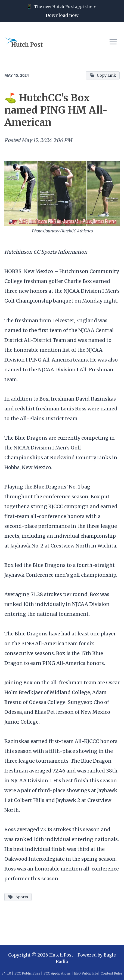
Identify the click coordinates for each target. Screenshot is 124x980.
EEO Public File (86, 973)
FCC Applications (57, 973)
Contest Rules (112, 973)
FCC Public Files (27, 973)
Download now (62, 15)
